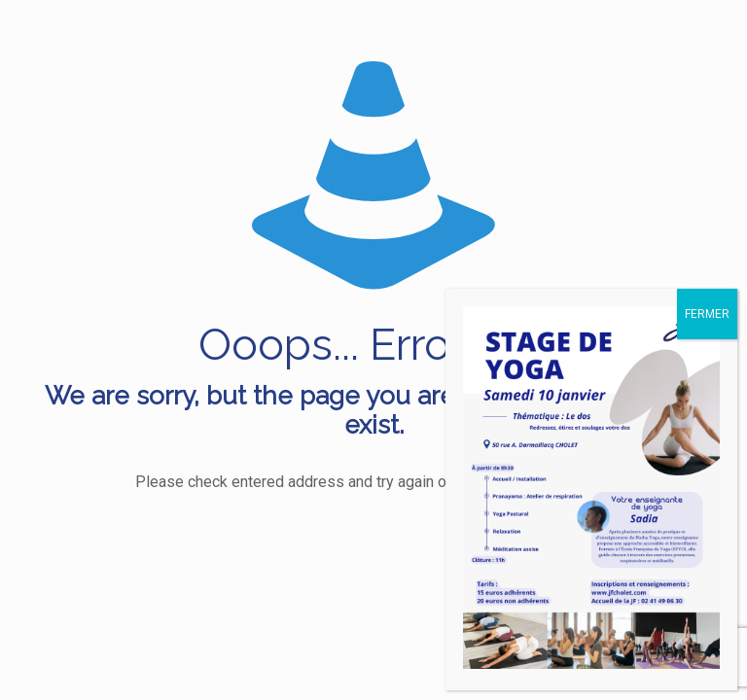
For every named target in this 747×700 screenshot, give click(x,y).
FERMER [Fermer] (707, 314)
